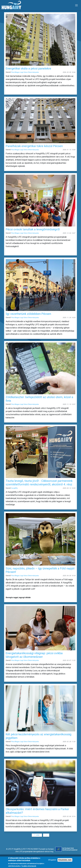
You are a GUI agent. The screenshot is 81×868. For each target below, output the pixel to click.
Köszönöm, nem (65, 861)
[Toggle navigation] (76, 5)
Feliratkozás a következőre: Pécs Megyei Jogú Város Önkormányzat (5, 839)
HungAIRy (14, 488)
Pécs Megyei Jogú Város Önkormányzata (25, 72)
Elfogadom (52, 861)
